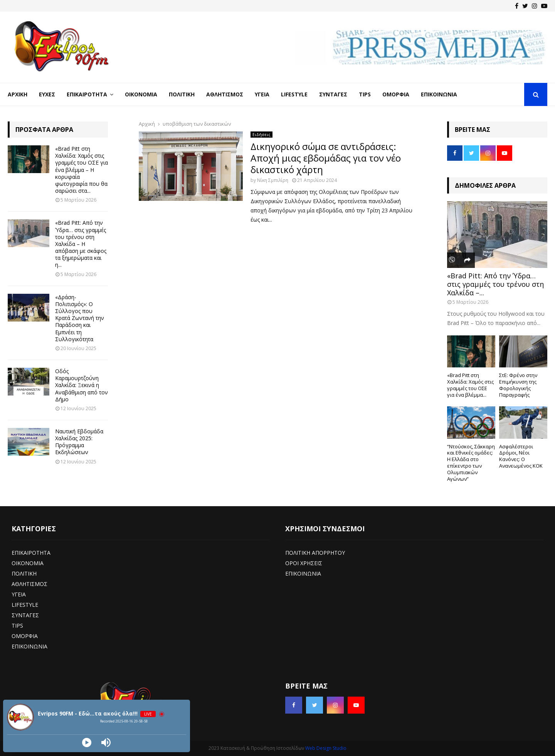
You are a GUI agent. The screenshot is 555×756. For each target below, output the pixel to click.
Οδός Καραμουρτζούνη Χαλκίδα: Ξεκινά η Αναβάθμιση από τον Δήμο (82, 385)
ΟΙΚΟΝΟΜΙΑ (28, 563)
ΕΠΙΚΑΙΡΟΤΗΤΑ (31, 553)
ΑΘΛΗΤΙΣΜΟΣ (29, 584)
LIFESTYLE (25, 605)
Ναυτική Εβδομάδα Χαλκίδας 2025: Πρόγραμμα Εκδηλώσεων (79, 442)
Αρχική (18, 94)
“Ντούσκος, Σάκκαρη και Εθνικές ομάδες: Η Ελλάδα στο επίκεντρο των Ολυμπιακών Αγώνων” (471, 463)
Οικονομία (141, 94)
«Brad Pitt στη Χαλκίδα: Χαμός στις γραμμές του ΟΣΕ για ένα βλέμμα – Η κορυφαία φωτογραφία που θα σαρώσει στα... (82, 170)
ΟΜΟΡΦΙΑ (25, 636)
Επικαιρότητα (87, 94)
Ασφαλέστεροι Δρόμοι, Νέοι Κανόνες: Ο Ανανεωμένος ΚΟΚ (521, 456)
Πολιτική (182, 94)
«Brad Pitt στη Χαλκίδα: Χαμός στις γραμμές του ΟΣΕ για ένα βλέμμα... (470, 385)
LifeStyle (294, 94)
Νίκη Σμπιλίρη (273, 180)
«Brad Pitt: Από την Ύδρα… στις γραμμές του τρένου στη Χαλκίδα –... (495, 284)
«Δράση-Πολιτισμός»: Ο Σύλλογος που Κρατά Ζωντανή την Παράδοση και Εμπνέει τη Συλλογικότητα (80, 318)
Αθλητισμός (225, 94)
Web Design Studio (326, 748)
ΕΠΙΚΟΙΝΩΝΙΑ (29, 646)
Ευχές (47, 94)
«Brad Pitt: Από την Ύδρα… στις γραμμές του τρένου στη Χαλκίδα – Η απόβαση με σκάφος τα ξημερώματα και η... (81, 244)
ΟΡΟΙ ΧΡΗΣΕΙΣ (304, 563)
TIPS (17, 626)
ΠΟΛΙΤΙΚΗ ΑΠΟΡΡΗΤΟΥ (315, 553)
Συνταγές (333, 94)
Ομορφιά (396, 94)
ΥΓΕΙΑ (19, 594)
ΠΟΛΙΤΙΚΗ (24, 573)
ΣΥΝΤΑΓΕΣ (25, 615)
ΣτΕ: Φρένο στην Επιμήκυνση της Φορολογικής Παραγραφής (518, 385)
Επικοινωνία (439, 94)
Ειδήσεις (262, 135)
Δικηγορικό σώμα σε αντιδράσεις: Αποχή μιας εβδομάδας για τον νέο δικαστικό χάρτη (326, 158)
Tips (365, 94)
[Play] (87, 743)
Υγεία (262, 94)
